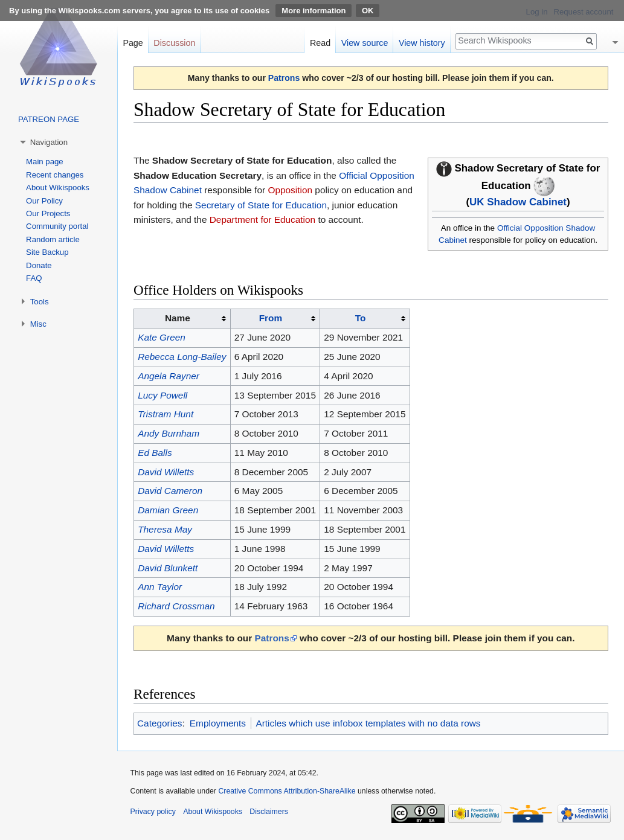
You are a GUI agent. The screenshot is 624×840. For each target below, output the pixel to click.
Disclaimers (269, 812)
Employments (218, 723)
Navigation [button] (49, 142)
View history (422, 43)
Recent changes (55, 175)
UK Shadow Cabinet (518, 202)
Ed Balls (155, 453)
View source (365, 43)
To (361, 318)
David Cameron (170, 491)
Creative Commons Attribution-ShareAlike (287, 791)
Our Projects (48, 213)
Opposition (290, 190)
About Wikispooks (58, 188)
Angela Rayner (169, 376)
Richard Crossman (176, 606)
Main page (45, 162)
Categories (159, 723)
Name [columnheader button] (178, 318)
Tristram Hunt (166, 414)
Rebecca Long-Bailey (182, 357)
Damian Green (168, 510)
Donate (39, 265)
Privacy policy (153, 812)
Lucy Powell (162, 395)
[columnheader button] (275, 319)
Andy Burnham (169, 433)
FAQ (34, 278)
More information (314, 11)
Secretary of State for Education (261, 205)
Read (320, 43)
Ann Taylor (160, 587)
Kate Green (162, 337)
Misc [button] (38, 324)
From (271, 318)
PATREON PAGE (49, 119)
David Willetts (166, 472)
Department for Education (262, 220)
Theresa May (165, 529)
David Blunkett (168, 568)
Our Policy (44, 201)
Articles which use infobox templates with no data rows (368, 723)
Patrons (284, 78)
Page (133, 43)
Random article (53, 239)
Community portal (57, 226)
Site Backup (47, 252)
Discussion (174, 43)
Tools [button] (40, 302)
